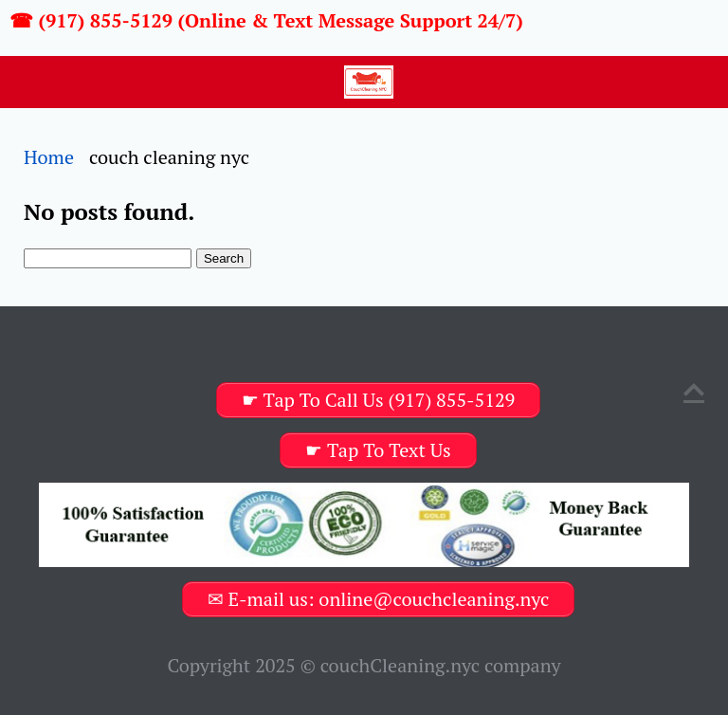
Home (49, 157)
